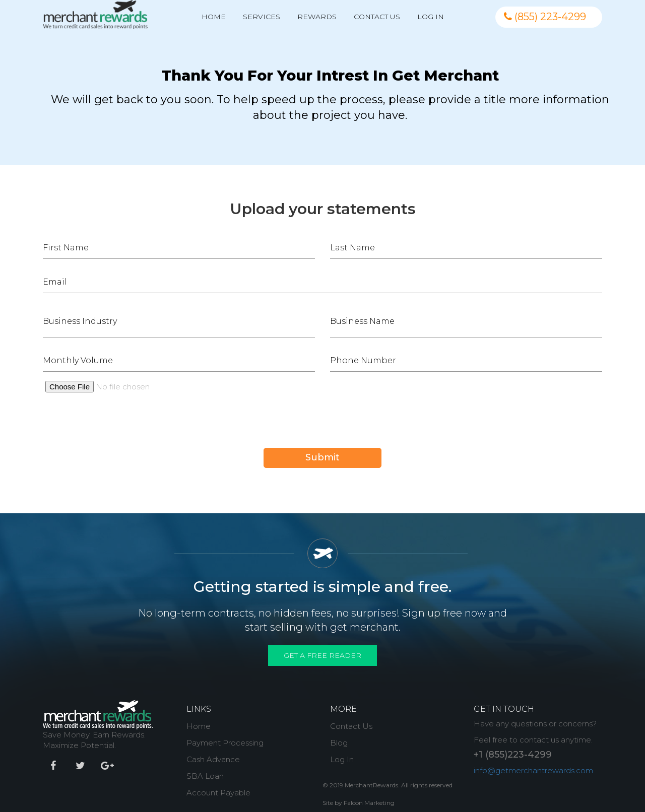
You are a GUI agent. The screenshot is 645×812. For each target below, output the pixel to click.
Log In (431, 17)
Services (262, 17)
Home (214, 17)
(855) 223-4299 (545, 17)
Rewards (317, 17)
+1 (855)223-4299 (513, 755)
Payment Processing (225, 743)
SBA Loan (205, 776)
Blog (339, 743)
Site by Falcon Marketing (359, 803)
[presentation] (119, 428)
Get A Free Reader (322, 655)
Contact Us (377, 17)
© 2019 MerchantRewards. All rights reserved (388, 785)
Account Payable (218, 793)
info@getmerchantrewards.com (533, 770)
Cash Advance (213, 759)
